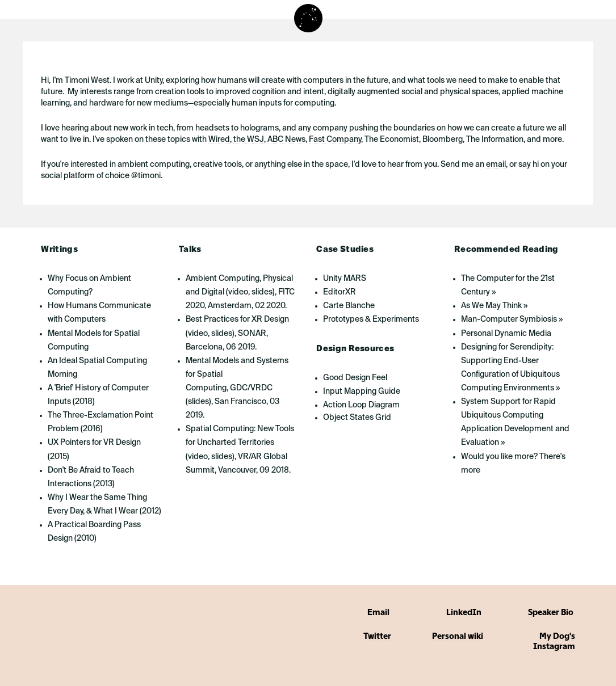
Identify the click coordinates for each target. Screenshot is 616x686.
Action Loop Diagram (361, 405)
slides (262, 292)
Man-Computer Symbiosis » (512, 319)
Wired (219, 140)
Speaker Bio (552, 613)
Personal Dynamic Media (506, 334)
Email (379, 613)
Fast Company (335, 140)
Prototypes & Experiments (371, 319)
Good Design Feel (355, 378)
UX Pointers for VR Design (94, 443)
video (238, 292)
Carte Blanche (349, 306)
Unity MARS (345, 279)
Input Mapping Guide (362, 392)
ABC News (286, 140)
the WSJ (249, 140)
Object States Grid (357, 418)
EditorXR (340, 292)
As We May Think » (494, 306)
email (496, 165)
